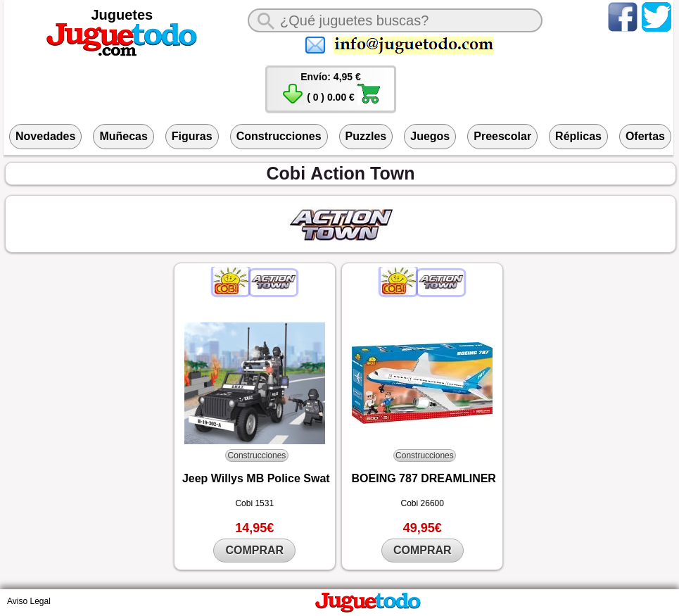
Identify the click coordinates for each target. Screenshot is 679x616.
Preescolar (502, 136)
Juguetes (122, 15)
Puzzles (366, 136)
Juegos (430, 136)
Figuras (192, 136)
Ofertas (645, 136)
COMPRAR (254, 550)
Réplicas (578, 136)
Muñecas (123, 136)
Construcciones (279, 136)
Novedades (45, 136)
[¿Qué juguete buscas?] (395, 20)
